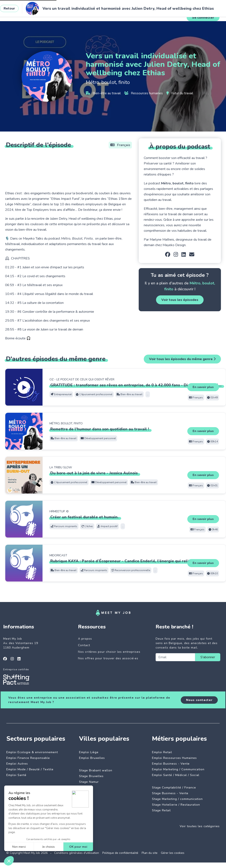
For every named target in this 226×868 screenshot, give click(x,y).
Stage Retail (161, 810)
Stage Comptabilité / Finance (174, 788)
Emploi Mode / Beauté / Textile (30, 769)
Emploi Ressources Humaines (174, 758)
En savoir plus (203, 387)
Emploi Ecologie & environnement (32, 752)
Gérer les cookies (173, 853)
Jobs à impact (57, 14)
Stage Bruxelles (91, 776)
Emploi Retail (162, 752)
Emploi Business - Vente (171, 764)
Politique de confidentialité (120, 853)
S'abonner (208, 657)
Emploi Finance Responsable (28, 758)
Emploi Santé (16, 775)
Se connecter (203, 18)
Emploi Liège (89, 752)
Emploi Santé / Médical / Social (176, 775)
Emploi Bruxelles (92, 758)
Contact (84, 645)
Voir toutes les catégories (200, 826)
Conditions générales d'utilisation (77, 853)
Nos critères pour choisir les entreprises (109, 652)
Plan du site (150, 853)
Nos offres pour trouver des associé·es (108, 658)
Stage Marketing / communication (177, 799)
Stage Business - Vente (170, 793)
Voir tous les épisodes (180, 300)
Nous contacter (199, 700)
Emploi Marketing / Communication (178, 769)
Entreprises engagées (89, 14)
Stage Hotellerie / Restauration (176, 805)
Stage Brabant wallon (96, 770)
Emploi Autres (17, 764)
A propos (85, 639)
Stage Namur (89, 782)
